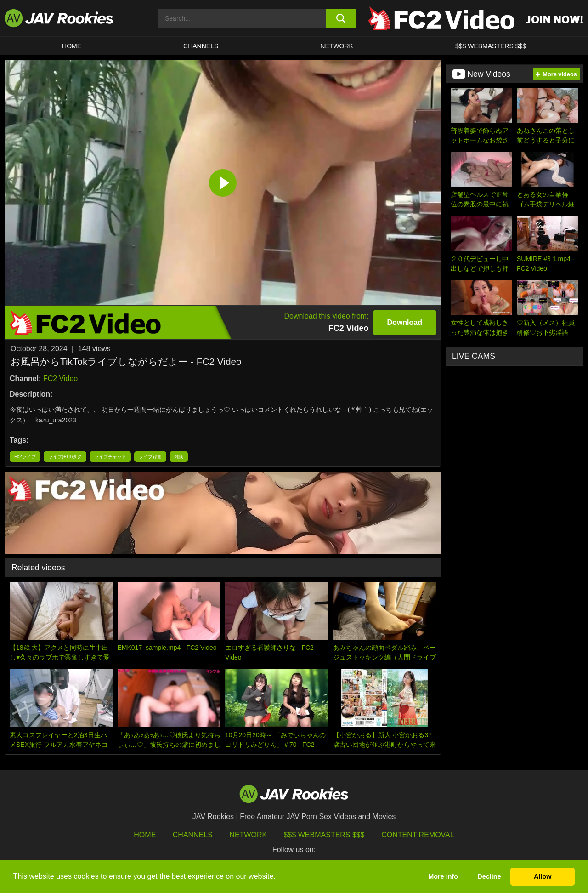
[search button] (341, 18)
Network (337, 46)
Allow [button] (543, 876)
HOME (72, 46)
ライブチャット (110, 457)
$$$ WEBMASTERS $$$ (491, 46)
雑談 (179, 457)
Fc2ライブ (25, 457)
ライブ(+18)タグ (65, 457)
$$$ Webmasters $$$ (324, 835)
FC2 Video (60, 378)
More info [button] (443, 876)
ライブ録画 (150, 457)
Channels (201, 46)
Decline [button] (489, 876)
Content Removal (418, 835)
